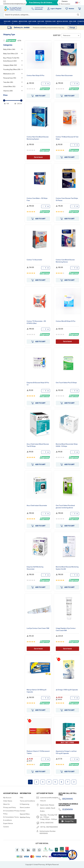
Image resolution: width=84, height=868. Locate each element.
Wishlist (71, 9)
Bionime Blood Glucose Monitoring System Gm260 (67, 568)
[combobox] (42, 15)
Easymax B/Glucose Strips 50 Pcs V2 (38, 384)
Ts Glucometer (34, 260)
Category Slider (10, 65)
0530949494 (68, 810)
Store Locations (65, 4)
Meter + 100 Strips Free (37, 199)
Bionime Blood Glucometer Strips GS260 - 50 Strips (67, 445)
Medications (9, 74)
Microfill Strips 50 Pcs (66, 321)
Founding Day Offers (12, 69)
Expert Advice (8, 823)
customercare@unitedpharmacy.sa (14, 4)
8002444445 (68, 799)
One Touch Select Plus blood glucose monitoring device (65, 507)
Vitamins (8, 91)
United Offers (9, 86)
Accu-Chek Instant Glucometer (37, 505)
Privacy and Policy (10, 807)
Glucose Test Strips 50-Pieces (67, 199)
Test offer (8, 82)
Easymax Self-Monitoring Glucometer (35, 568)
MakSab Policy (25, 817)
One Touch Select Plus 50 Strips (66, 383)
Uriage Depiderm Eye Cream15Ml (66, 629)
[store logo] (13, 9)
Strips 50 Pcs (35, 75)
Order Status (8, 801)
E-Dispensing (25, 804)
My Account (7, 798)
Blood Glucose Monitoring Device (65, 261)
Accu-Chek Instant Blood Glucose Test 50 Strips (38, 445)
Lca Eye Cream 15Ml (38, 628)
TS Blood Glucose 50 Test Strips (67, 138)
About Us (6, 804)
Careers (65, 1)
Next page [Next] (74, 782)
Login (52, 9)
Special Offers (25, 814)
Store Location (25, 807)
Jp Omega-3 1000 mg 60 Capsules (67, 690)
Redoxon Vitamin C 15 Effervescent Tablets (38, 752)
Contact (23, 811)
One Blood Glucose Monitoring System (38, 138)
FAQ (21, 798)
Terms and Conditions (27, 801)
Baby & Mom (9, 49)
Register (59, 9)
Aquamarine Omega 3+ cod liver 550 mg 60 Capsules (66, 752)
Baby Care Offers (11, 54)
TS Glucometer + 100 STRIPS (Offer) (36, 322)
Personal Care (10, 78)
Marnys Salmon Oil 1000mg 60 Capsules (37, 691)
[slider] (4, 100)
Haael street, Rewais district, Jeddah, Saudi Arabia (48, 808)
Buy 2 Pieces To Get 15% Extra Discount (11, 59)
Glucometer (64, 75)
